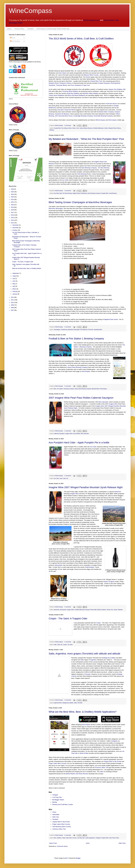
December (16, 225)
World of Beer (84, 753)
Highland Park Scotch (111, 319)
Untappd (55, 795)
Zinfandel (120, 610)
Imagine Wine (113, 404)
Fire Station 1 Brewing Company (65, 389)
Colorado (88, 674)
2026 (13, 189)
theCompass (113, 120)
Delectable (56, 815)
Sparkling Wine (98, 330)
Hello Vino (56, 817)
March (15, 289)
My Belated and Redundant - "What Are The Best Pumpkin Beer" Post (86, 139)
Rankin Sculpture (109, 582)
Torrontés (80, 703)
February (15, 291)
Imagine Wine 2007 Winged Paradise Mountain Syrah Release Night (86, 487)
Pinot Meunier (84, 330)
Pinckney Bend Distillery (70, 91)
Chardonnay (64, 330)
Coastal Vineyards (104, 83)
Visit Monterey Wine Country (62, 827)
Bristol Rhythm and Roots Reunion (77, 774)
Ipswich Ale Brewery (63, 114)
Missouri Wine (68, 128)
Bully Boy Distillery (73, 93)
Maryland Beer (96, 389)
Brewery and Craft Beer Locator (63, 804)
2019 (13, 207)
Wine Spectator (103, 402)
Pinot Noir (91, 330)
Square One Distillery (115, 89)
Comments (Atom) (62, 846)
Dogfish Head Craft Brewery (80, 193)
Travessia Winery (62, 85)
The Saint (70, 645)
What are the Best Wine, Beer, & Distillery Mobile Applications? (83, 712)
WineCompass (30, 11)
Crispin (99, 623)
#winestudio (59, 565)
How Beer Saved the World (66, 110)
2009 (13, 305)
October (15, 230)
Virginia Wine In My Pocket (113, 761)
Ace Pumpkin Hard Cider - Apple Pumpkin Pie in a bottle (79, 443)
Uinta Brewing (82, 174)
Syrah (115, 610)
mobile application (90, 838)
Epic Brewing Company (89, 168)
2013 (13, 223)
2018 (13, 210)
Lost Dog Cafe (57, 797)
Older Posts (122, 843)
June (14, 281)
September (16, 273)
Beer (61, 193)
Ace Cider (65, 180)
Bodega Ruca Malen (109, 658)
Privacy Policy (19, 29)
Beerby (55, 802)
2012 (13, 297)
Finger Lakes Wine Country (57, 763)
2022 (13, 200)
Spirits (106, 128)
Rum (78, 128)
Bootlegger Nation (58, 800)
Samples (31, 29)
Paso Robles (77, 434)
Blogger (78, 858)
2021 (13, 202)
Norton (88, 77)
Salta (82, 660)
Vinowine (55, 819)
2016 (13, 215)
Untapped (114, 741)
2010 (13, 303)
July (14, 279)
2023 (13, 197)
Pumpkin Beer (105, 193)
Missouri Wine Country (91, 75)
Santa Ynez (110, 610)
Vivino (54, 812)
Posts (13, 38)
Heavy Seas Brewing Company (78, 367)
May (14, 284)
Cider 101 (66, 478)
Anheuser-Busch (111, 104)
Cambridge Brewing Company (83, 116)
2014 (13, 220)
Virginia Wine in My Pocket (108, 838)
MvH (66, 858)
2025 (13, 192)
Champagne (57, 330)
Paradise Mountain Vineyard (82, 610)
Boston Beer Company (107, 112)
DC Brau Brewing (104, 168)
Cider (61, 478)
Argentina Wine (58, 703)
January (15, 294)
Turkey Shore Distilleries (57, 95)
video (102, 772)
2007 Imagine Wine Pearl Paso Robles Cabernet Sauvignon (81, 398)
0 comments (68, 125)
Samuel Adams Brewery (86, 128)
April (14, 286)
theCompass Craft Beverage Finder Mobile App (53, 29)
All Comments (15, 41)
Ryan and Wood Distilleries (76, 95)
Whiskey (52, 130)
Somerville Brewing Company (103, 116)
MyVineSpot (90, 567)
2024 (13, 194)
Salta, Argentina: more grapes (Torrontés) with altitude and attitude (84, 654)
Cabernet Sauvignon (59, 434)
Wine (118, 838)
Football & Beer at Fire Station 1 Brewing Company (76, 339)
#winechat (117, 492)
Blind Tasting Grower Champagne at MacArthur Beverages (80, 202)
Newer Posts (53, 843)
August (15, 276)
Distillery (59, 838)
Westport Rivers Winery (115, 128)
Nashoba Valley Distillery (90, 93)
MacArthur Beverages (56, 208)
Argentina (93, 660)
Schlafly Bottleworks (98, 128)
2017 (13, 212)
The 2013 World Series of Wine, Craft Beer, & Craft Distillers (81, 39)
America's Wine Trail (102, 768)
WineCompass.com (91, 20)
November (16, 228)
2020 (13, 205)
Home (9, 29)
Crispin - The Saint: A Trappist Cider (68, 619)
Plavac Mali (93, 610)
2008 (13, 308)
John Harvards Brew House (64, 116)
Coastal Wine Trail (96, 81)
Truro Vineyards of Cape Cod (80, 85)
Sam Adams (63, 73)
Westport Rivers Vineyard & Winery (60, 83)
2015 (13, 218)
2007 (13, 310)
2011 (13, 300)
